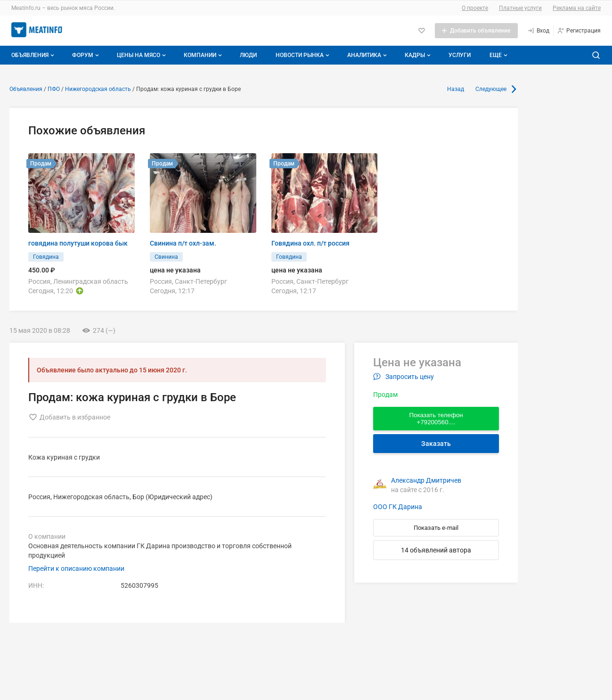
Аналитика (368, 55)
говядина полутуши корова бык (78, 243)
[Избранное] (422, 31)
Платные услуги (520, 8)
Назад (456, 89)
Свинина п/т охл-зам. (183, 243)
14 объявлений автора (436, 550)
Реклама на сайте (577, 8)
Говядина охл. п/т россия (310, 243)
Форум (86, 55)
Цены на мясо (142, 55)
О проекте (475, 8)
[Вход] (538, 31)
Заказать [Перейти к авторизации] (436, 444)
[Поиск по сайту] (596, 55)
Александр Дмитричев (426, 480)
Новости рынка (303, 55)
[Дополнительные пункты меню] (498, 55)
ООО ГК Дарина (398, 507)
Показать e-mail (436, 528)
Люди (248, 55)
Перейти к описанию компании (76, 568)
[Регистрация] (579, 31)
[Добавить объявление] (476, 31)
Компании (204, 55)
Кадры (419, 55)
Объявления (34, 55)
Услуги (460, 55)
